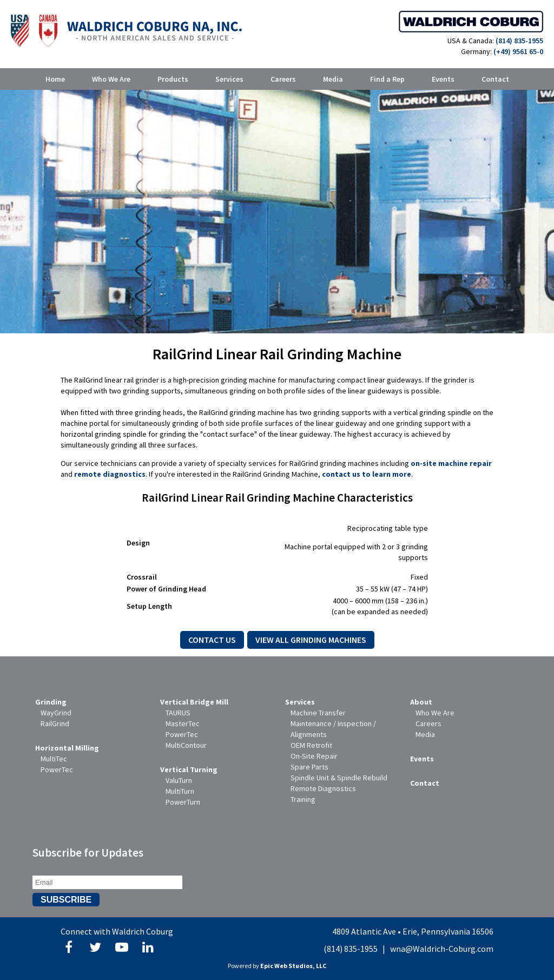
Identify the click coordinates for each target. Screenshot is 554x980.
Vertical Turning (189, 769)
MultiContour (186, 745)
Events (443, 79)
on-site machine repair (451, 463)
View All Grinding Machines (311, 640)
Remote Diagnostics (323, 788)
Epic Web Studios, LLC (293, 966)
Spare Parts (309, 767)
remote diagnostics (110, 474)
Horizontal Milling (67, 748)
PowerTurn (183, 802)
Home (55, 79)
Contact (495, 79)
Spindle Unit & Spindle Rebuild (339, 778)
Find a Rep (387, 79)
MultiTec (54, 759)
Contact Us (212, 640)
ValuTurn (179, 780)
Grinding (51, 702)
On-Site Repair (314, 756)
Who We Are (111, 79)
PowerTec (57, 769)
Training (303, 799)
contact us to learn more (367, 474)
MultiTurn (180, 791)
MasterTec (183, 724)
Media (333, 79)
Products (173, 79)
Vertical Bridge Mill (194, 702)
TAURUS (178, 713)
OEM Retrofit (311, 745)
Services (229, 79)
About (421, 702)
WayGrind (56, 713)
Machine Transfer (318, 713)
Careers (283, 79)
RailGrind (55, 724)
